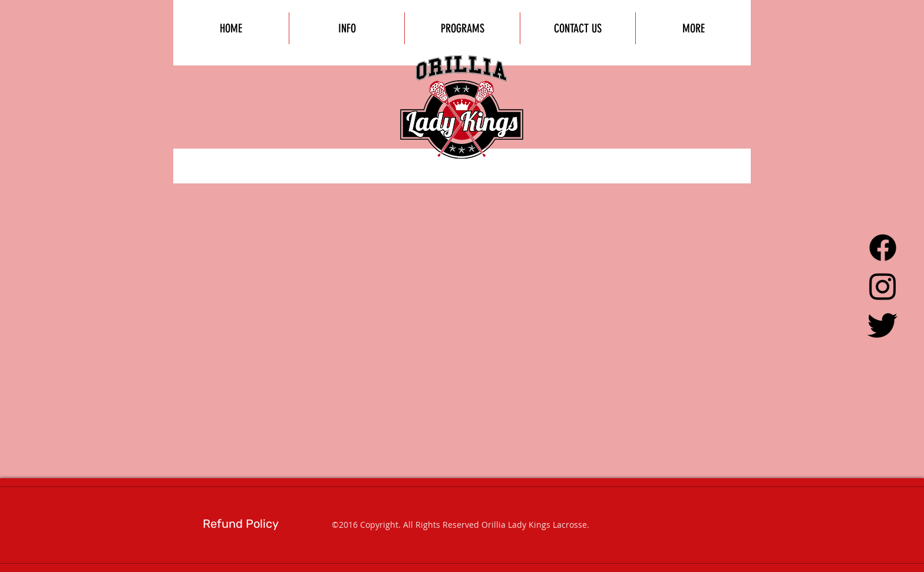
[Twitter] (883, 324)
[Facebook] (883, 248)
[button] (693, 28)
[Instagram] (883, 286)
